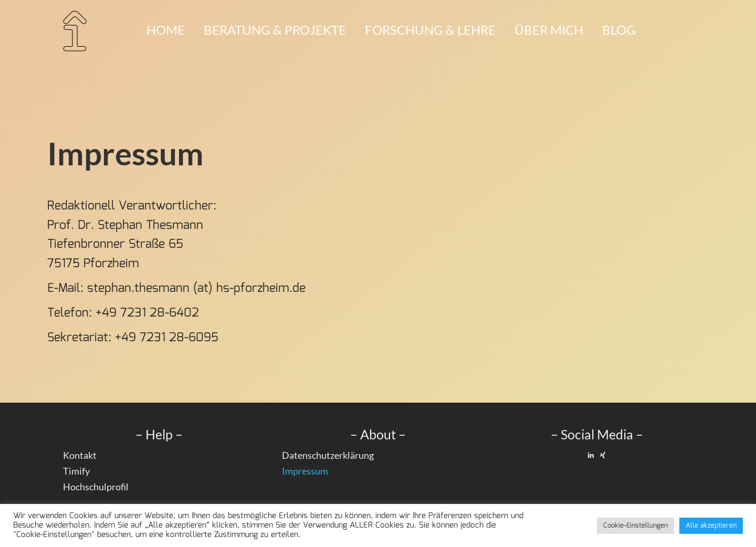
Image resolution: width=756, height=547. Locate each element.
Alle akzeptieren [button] (711, 526)
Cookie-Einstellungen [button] (636, 526)
